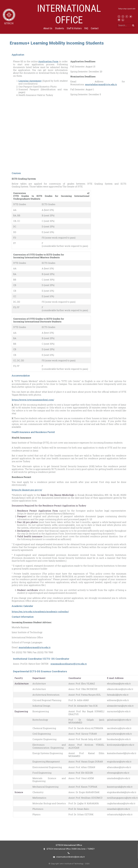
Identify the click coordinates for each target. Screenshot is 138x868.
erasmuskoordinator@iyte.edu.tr (69, 664)
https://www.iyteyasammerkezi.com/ (33, 400)
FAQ (86, 28)
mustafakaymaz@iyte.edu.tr (101, 84)
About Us (48, 28)
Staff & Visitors (74, 28)
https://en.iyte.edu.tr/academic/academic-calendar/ (40, 612)
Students (59, 28)
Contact (95, 28)
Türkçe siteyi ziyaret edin (127, 9)
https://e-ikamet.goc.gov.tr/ (27, 490)
